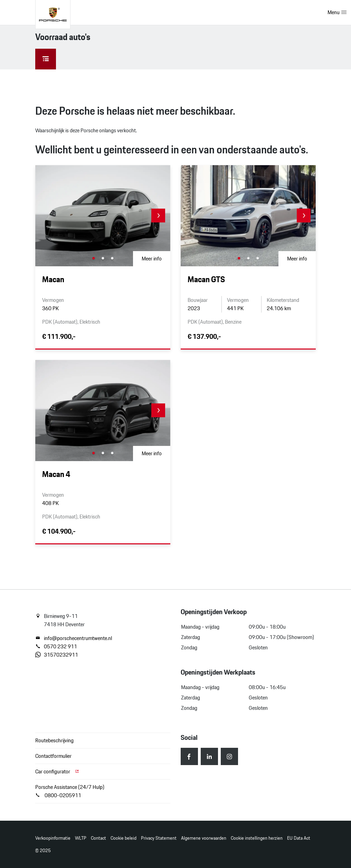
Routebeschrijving (54, 740)
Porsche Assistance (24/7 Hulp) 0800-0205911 (70, 791)
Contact (98, 838)
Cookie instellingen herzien (257, 838)
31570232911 (57, 655)
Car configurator (57, 771)
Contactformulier (53, 756)
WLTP (81, 838)
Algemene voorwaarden (204, 838)
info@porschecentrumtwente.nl (74, 638)
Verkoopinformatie (53, 838)
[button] (158, 216)
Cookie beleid (124, 838)
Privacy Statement (159, 838)
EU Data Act (299, 838)
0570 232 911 (56, 647)
